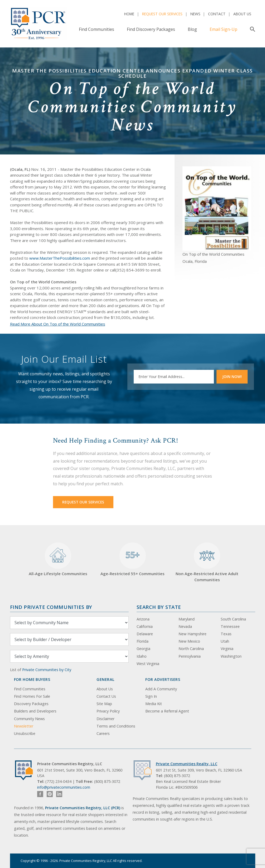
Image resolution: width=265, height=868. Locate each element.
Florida (143, 641)
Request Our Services (162, 14)
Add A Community (161, 689)
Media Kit (154, 704)
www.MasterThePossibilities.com (60, 258)
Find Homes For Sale (32, 696)
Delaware (145, 634)
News (195, 14)
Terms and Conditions (116, 726)
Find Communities (97, 29)
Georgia (143, 649)
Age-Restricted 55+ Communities (132, 559)
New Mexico (189, 641)
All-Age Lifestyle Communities (58, 559)
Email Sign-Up (223, 29)
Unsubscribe (25, 733)
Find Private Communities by (51, 607)
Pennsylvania (190, 656)
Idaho (142, 656)
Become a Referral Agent (167, 711)
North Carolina (191, 649)
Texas (226, 634)
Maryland (187, 619)
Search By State (159, 607)
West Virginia (148, 664)
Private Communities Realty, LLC (187, 764)
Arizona (143, 619)
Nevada (185, 626)
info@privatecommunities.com (64, 787)
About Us (242, 14)
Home (129, 14)
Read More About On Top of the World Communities (58, 324)
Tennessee (230, 626)
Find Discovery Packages (151, 29)
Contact (217, 14)
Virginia (227, 649)
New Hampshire (192, 634)
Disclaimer (105, 719)
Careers (103, 733)
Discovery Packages (31, 704)
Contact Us (106, 696)
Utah (225, 641)
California (145, 626)
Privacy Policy (108, 711)
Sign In (151, 696)
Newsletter (24, 726)
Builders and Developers (35, 711)
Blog (192, 29)
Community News (29, 719)
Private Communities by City (47, 670)
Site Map (104, 704)
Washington (231, 656)
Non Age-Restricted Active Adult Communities (207, 562)
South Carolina (233, 619)
